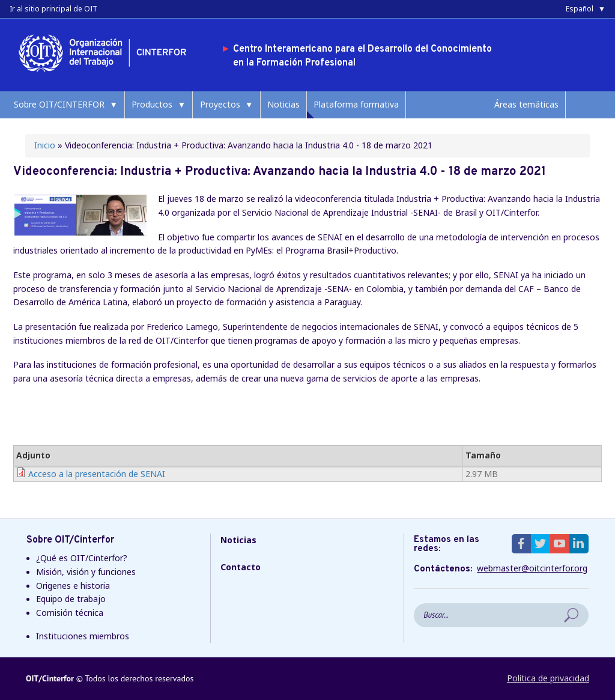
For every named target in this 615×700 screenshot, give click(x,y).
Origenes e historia (73, 586)
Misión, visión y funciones (86, 572)
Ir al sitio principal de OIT (53, 9)
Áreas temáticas (526, 104)
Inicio (45, 145)
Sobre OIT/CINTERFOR (59, 104)
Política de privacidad (548, 678)
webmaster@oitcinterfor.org (532, 568)
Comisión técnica (70, 613)
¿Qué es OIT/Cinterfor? (82, 558)
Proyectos (220, 104)
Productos (152, 104)
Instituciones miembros (83, 636)
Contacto (241, 567)
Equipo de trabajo (71, 599)
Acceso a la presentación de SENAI (97, 474)
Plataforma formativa (356, 104)
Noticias (283, 104)
